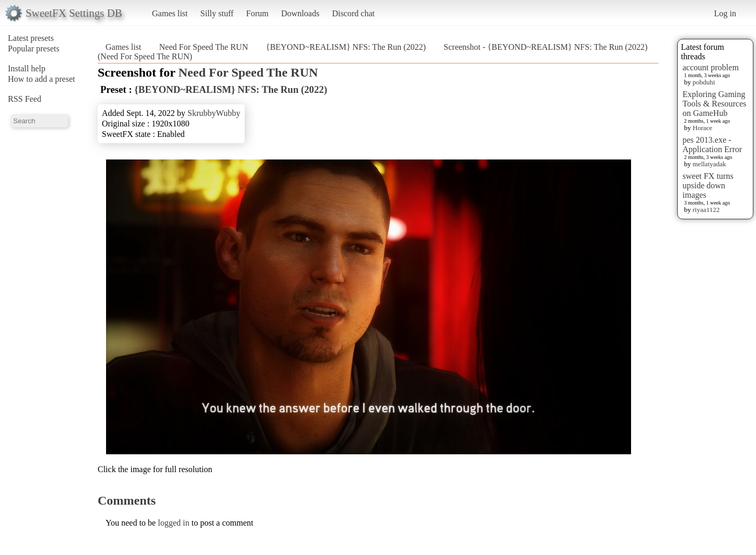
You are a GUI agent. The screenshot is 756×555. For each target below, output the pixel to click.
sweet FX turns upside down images (708, 185)
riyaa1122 (706, 210)
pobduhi (704, 82)
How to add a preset (41, 79)
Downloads (300, 13)
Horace (702, 128)
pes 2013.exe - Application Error (712, 145)
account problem (711, 67)
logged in (174, 523)
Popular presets (34, 49)
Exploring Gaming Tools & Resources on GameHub (715, 104)
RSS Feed (25, 99)
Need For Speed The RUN (203, 47)
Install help (27, 68)
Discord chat (353, 13)
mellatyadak (709, 164)
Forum (258, 13)
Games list (170, 13)
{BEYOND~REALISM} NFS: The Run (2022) (346, 47)
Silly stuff (217, 13)
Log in (725, 13)
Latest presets (31, 38)
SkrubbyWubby (214, 113)
